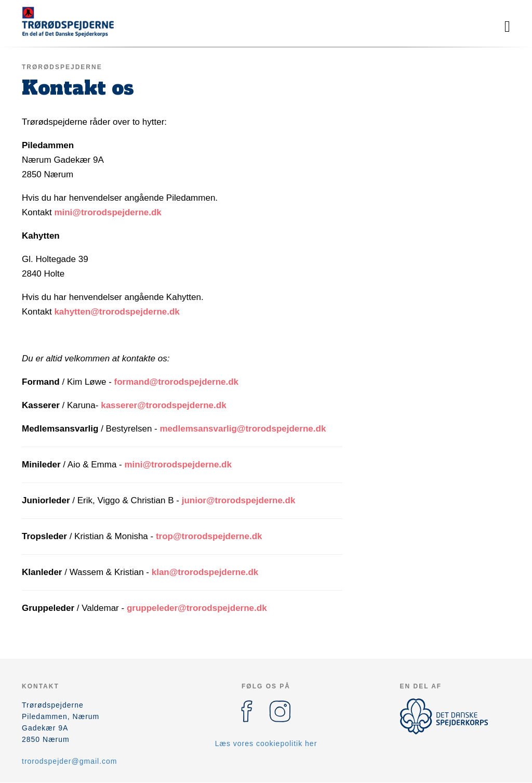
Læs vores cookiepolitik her (266, 743)
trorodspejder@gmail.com (70, 761)
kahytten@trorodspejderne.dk (117, 312)
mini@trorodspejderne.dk (108, 212)
